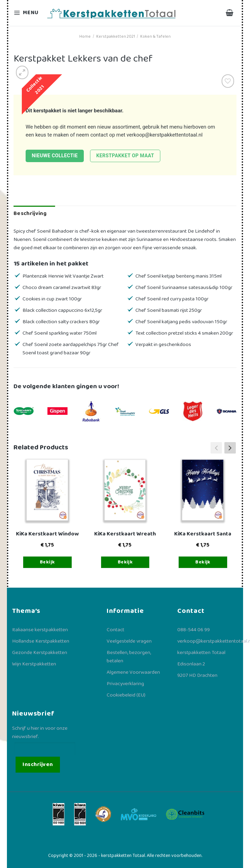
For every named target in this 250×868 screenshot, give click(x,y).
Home (85, 36)
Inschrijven (38, 764)
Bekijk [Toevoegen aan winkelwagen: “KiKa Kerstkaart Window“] (47, 562)
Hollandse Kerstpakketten (41, 641)
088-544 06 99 (194, 630)
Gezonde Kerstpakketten (40, 653)
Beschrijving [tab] (30, 213)
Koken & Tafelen (155, 36)
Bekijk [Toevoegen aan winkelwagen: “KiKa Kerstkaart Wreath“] (125, 562)
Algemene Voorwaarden (133, 672)
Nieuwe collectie (55, 156)
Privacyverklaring (125, 684)
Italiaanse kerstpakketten (40, 630)
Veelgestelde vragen (129, 641)
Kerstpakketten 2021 (116, 36)
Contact (115, 630)
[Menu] (27, 13)
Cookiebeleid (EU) (126, 695)
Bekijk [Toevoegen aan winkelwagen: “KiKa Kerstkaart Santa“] (203, 562)
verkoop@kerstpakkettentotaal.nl (165, 135)
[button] (230, 448)
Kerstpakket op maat (125, 156)
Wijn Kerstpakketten (34, 664)
